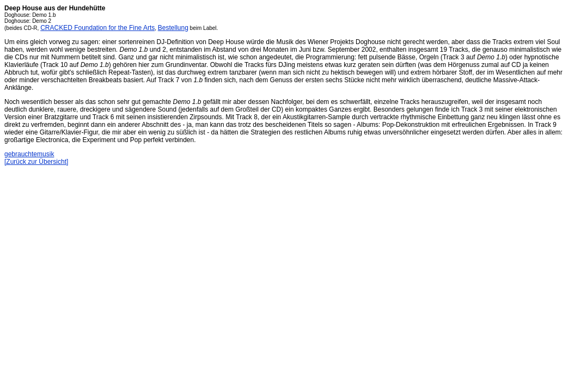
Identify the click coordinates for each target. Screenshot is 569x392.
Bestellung (173, 28)
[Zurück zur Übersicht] (36, 162)
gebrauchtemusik (29, 154)
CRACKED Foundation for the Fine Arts (97, 28)
